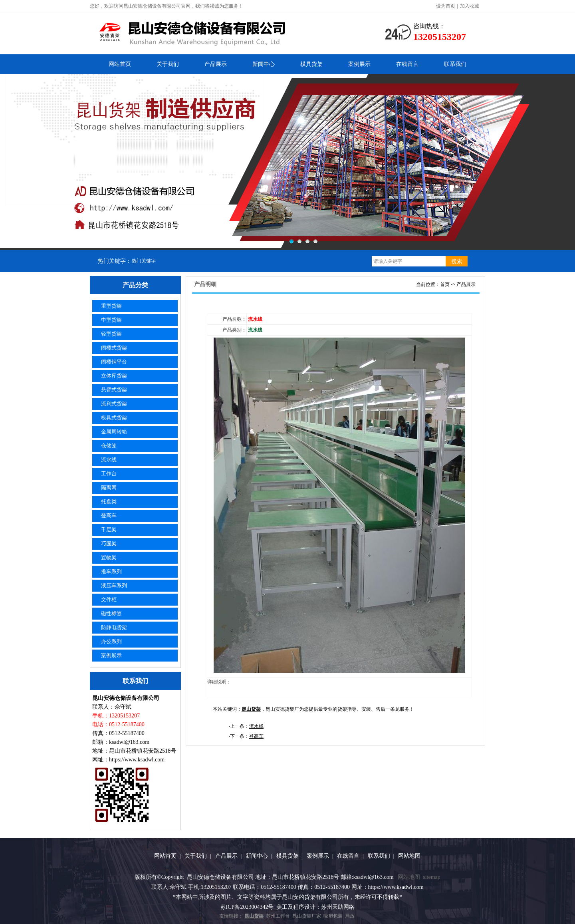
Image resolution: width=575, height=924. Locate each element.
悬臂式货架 (114, 390)
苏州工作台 (278, 916)
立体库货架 (114, 376)
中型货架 (111, 320)
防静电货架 (114, 627)
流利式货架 (114, 404)
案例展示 (359, 64)
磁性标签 (111, 613)
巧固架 (109, 543)
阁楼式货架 (114, 348)
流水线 (109, 460)
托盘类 (109, 502)
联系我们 (455, 64)
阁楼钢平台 (114, 362)
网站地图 (409, 856)
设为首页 (446, 6)
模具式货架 (114, 418)
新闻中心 (264, 64)
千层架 (109, 530)
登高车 (109, 516)
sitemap (432, 877)
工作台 (109, 474)
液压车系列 (114, 585)
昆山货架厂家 (307, 916)
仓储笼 (109, 446)
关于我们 (168, 64)
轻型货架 (111, 334)
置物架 (109, 557)
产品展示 (216, 64)
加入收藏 (470, 6)
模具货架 (311, 64)
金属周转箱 (114, 432)
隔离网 (109, 488)
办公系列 (111, 641)
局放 (350, 916)
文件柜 (109, 599)
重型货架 (111, 306)
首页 (445, 284)
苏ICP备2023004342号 (247, 907)
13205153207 (440, 37)
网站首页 (120, 64)
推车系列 (111, 571)
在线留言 (407, 64)
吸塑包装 (333, 916)
